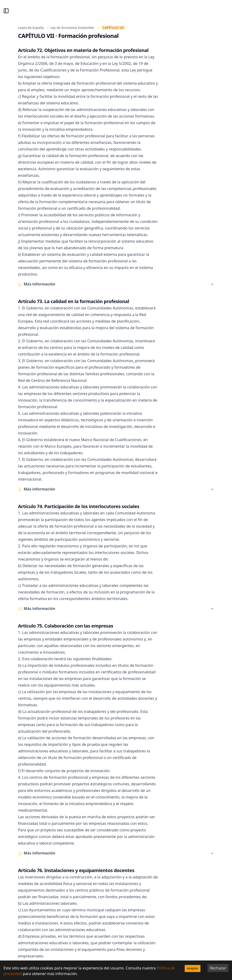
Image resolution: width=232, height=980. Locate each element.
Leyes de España (31, 28)
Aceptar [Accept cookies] (193, 968)
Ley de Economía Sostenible (72, 28)
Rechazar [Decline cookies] (218, 968)
